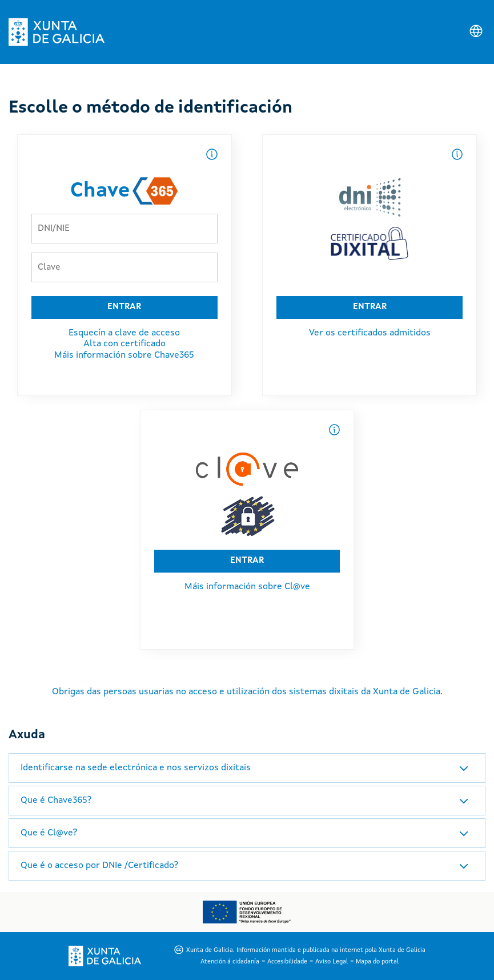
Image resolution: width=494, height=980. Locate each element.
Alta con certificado (124, 344)
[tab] (247, 768)
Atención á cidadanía (230, 962)
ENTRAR (124, 307)
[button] (247, 768)
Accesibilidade (287, 962)
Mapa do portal (377, 962)
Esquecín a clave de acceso (124, 333)
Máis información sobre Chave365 (124, 355)
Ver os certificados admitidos (370, 333)
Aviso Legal (332, 962)
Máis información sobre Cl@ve (247, 587)
